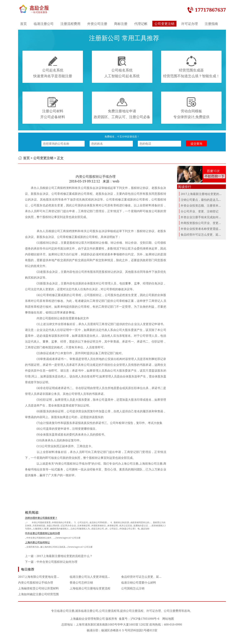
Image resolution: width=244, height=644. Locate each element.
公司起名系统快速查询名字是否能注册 (53, 67)
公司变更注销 (164, 24)
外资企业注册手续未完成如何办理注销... (206, 217)
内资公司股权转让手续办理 (36, 582)
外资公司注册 (97, 24)
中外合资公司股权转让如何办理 (57, 562)
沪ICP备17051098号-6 (145, 619)
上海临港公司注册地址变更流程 (90, 588)
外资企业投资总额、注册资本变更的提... (206, 205)
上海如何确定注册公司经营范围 (38, 594)
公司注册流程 (108, 611)
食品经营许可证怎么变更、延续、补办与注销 (150, 577)
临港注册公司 (44, 24)
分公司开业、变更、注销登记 (200, 211)
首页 (23, 24)
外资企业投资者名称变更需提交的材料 (205, 229)
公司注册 (157, 463)
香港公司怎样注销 (81, 582)
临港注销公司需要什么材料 (139, 582)
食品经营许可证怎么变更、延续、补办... (206, 234)
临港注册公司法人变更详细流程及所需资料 (97, 577)
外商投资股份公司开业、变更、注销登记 (207, 223)
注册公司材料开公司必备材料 (53, 108)
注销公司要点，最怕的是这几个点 (202, 200)
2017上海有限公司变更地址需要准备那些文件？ (49, 577)
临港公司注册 (66, 611)
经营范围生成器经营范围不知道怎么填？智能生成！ (191, 67)
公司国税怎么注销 (133, 588)
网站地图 (168, 619)
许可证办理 (190, 24)
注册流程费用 (70, 24)
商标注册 (121, 24)
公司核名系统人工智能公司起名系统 (122, 67)
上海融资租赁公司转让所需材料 (38, 588)
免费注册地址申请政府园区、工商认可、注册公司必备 (122, 108)
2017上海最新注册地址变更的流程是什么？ (65, 556)
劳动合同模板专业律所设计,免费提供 (191, 108)
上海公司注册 (130, 463)
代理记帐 (141, 24)
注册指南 (211, 24)
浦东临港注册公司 (87, 611)
